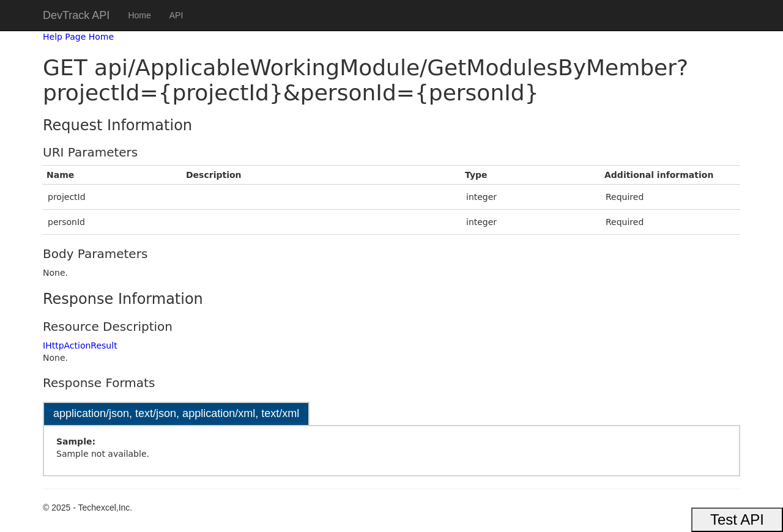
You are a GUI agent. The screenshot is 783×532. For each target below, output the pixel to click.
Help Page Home (78, 37)
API (176, 15)
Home (139, 15)
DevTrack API (76, 15)
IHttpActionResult (80, 345)
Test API (737, 519)
